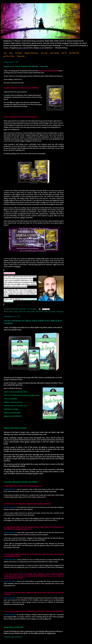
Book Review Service (74, 53)
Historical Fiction (50, 312)
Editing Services (21, 56)
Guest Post (40, 312)
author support (13, 312)
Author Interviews (55, 53)
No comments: (32, 309)
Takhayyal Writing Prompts (31, 53)
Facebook (26, 299)
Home (5, 53)
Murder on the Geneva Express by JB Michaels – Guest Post (26, 67)
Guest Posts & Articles (9, 56)
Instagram (33, 299)
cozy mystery (31, 312)
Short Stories (44, 53)
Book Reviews (18, 53)
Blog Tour (22, 312)
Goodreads (10, 301)
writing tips (60, 312)
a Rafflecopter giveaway (13, 637)
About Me (64, 53)
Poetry (11, 53)
